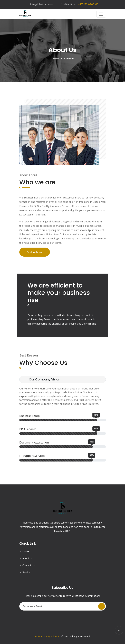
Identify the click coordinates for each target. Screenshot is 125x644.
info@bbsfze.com (41, 4)
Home (56, 59)
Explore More (35, 252)
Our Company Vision (42, 379)
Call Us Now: (80, 4)
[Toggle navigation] (101, 14)
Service (26, 572)
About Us (27, 558)
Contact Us (28, 565)
